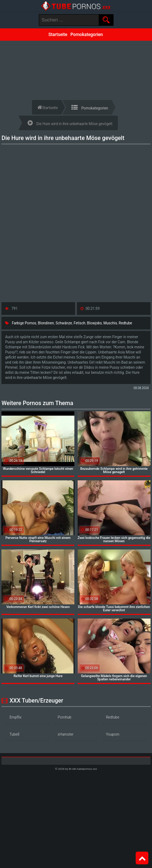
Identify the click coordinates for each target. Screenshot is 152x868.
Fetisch (79, 323)
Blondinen (46, 323)
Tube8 (15, 734)
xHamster (65, 734)
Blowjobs (95, 323)
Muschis (110, 323)
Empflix (15, 717)
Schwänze (64, 323)
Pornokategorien (87, 35)
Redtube (125, 323)
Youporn (113, 734)
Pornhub (65, 717)
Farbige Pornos (24, 323)
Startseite (58, 35)
